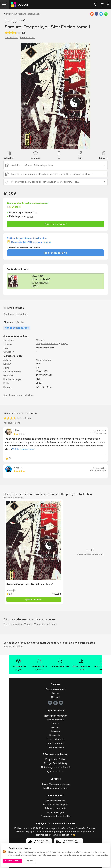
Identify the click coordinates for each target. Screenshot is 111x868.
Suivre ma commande (55, 808)
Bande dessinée (56, 720)
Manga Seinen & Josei (47, 344)
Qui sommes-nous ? (56, 689)
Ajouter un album (56, 771)
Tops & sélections (55, 739)
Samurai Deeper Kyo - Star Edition (23, 14)
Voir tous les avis (12, 423)
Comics (55, 724)
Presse (55, 693)
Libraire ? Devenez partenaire (55, 784)
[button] (26, 96)
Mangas (40, 340)
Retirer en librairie (56, 253)
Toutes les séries (56, 743)
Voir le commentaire (23, 449)
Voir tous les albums (14, 498)
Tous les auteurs (56, 747)
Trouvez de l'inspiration (56, 716)
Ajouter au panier (56, 224)
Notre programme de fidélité (56, 767)
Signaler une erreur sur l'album (19, 395)
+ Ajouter (20, 322)
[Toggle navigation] (4, 4)
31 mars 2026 (100, 468)
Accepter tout (12, 861)
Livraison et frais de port (56, 805)
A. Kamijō (11, 590)
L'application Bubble (55, 759)
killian (17, 430)
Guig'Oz (18, 467)
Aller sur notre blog (13, 646)
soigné (30, 216)
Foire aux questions (56, 801)
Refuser (29, 861)
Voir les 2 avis (11, 38)
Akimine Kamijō (43, 360)
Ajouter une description (15, 314)
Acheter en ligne (56, 812)
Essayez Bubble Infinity (56, 763)
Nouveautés (55, 735)
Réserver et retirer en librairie (56, 816)
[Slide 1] (55, 145)
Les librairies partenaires (56, 788)
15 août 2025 (100, 430)
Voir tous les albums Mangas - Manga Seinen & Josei (30, 624)
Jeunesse (56, 731)
